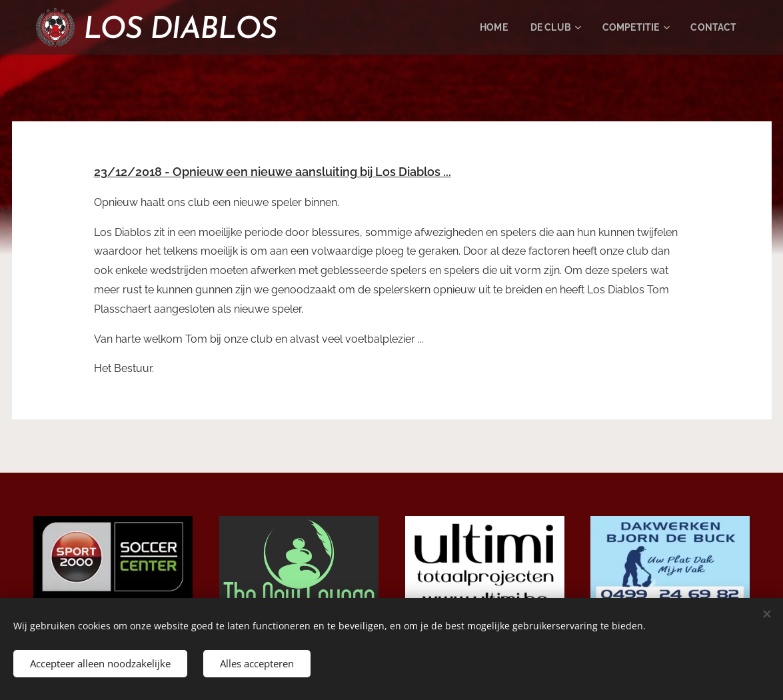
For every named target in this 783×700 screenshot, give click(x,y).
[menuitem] (484, 27)
